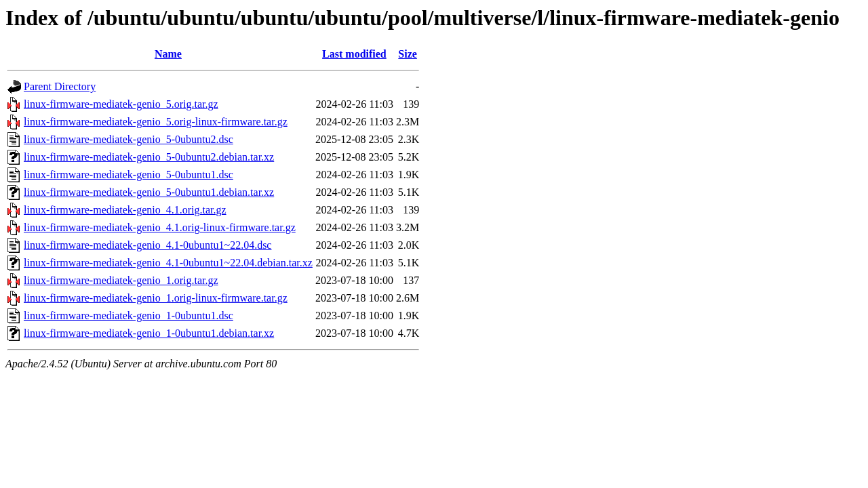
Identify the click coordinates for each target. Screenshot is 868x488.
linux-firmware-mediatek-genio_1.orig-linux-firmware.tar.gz (156, 298)
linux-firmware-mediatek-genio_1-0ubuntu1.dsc (129, 316)
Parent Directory (60, 86)
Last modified (354, 54)
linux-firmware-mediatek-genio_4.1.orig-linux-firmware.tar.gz (160, 227)
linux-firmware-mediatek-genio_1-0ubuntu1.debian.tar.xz (149, 333)
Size (408, 54)
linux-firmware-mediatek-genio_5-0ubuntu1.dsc (129, 175)
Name (168, 54)
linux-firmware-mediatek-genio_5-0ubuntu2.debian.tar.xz (149, 157)
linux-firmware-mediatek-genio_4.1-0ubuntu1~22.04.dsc (147, 245)
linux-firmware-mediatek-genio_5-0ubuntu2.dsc (129, 139)
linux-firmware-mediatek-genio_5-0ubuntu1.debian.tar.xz (149, 192)
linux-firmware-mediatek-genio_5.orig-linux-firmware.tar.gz (156, 122)
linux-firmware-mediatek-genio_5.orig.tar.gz (121, 104)
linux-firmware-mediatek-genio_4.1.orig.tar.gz (125, 210)
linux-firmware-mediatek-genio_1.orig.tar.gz (121, 280)
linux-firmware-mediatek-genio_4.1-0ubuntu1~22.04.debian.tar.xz (168, 263)
